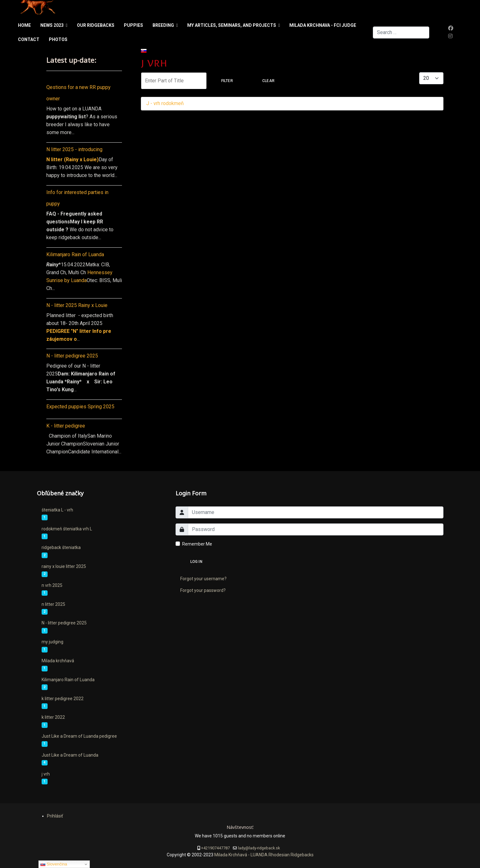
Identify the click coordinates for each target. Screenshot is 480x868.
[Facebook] (451, 28)
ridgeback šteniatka (61, 547)
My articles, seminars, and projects (232, 25)
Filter (227, 81)
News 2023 (52, 25)
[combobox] (401, 32)
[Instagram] (450, 36)
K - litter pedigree (66, 426)
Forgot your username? (203, 579)
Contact (29, 39)
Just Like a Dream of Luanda (70, 755)
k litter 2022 (53, 717)
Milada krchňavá (58, 661)
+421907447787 (215, 848)
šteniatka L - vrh (57, 510)
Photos (58, 39)
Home (24, 25)
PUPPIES (133, 25)
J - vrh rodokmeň (165, 103)
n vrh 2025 (52, 585)
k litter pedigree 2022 (63, 699)
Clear (268, 81)
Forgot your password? (203, 590)
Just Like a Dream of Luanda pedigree (79, 736)
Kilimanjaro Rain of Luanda (75, 254)
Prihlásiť (55, 816)
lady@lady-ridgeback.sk (259, 848)
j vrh (46, 774)
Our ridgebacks (96, 25)
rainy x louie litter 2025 (64, 566)
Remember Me (197, 544)
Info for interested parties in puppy (77, 198)
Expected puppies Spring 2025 (80, 407)
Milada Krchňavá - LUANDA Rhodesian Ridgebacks (263, 855)
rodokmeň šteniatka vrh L (67, 529)
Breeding (163, 25)
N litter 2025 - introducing (74, 149)
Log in (196, 562)
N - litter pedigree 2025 (72, 356)
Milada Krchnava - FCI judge (323, 25)
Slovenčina (54, 864)
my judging (52, 642)
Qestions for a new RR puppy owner (78, 93)
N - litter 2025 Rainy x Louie (77, 305)
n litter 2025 (53, 604)
